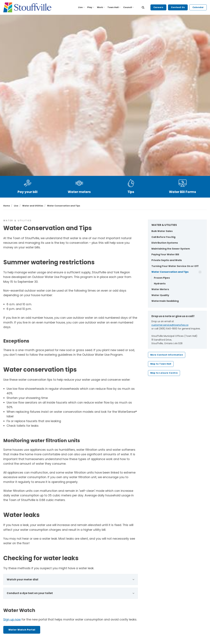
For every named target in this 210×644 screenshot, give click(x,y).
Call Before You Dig (163, 237)
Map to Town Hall (161, 364)
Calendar (198, 7)
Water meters (79, 192)
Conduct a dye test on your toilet (71, 593)
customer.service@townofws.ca (170, 325)
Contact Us (178, 7)
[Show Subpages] (200, 272)
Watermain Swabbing (165, 301)
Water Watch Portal (22, 630)
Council (128, 7)
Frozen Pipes (162, 278)
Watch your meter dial (71, 579)
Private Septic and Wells (167, 260)
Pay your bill (28, 192)
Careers (158, 7)
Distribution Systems (165, 243)
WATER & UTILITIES (164, 225)
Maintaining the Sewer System (171, 249)
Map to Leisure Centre (164, 373)
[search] (143, 7)
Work (101, 7)
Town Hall (114, 7)
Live (81, 7)
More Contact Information (167, 355)
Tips (131, 192)
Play (91, 7)
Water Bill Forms (183, 192)
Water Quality (160, 295)
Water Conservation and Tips (170, 272)
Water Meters (160, 289)
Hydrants (160, 284)
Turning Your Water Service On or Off (175, 266)
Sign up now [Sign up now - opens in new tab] (12, 620)
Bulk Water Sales (162, 231)
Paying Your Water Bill (165, 254)
